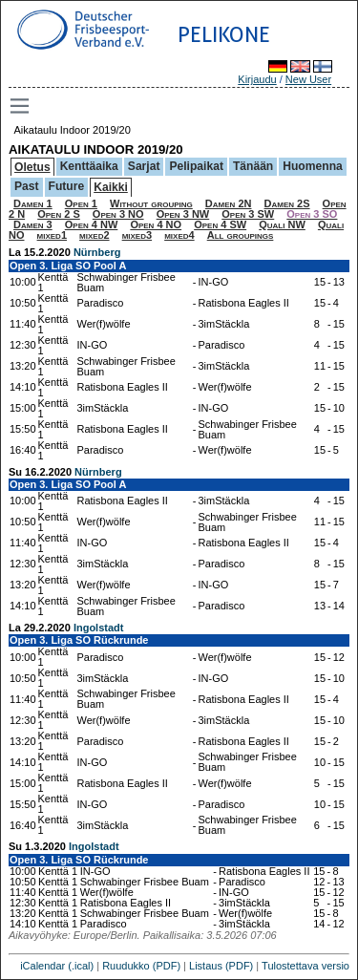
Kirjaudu (257, 79)
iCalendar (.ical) (57, 966)
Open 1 (81, 203)
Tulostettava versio (305, 966)
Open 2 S (59, 214)
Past (27, 186)
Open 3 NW (183, 214)
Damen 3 (33, 224)
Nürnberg (97, 252)
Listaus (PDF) (221, 966)
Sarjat (144, 166)
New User (308, 79)
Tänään (253, 166)
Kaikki (111, 187)
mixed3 (137, 235)
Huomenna (313, 166)
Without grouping (151, 203)
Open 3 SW (248, 214)
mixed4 (179, 235)
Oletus (32, 167)
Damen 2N (229, 203)
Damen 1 (33, 203)
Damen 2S (287, 203)
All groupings (241, 235)
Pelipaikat (196, 166)
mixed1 (52, 235)
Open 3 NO (118, 214)
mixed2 (94, 235)
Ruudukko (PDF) (141, 966)
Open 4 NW (92, 224)
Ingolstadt (99, 628)
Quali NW (282, 224)
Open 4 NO (156, 224)
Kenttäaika (89, 166)
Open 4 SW (220, 224)
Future (67, 186)
